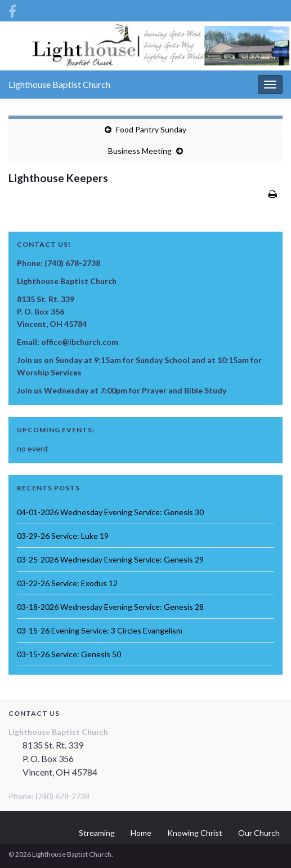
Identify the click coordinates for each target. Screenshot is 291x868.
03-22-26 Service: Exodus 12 (67, 583)
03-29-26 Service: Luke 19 (63, 536)
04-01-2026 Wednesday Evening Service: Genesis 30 (110, 512)
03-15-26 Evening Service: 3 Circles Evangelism (100, 630)
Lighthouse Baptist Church (59, 84)
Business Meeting (140, 151)
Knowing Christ (195, 833)
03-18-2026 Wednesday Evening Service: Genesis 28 (110, 607)
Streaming (97, 833)
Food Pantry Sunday (151, 129)
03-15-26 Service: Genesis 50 (69, 654)
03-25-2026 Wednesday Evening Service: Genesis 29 (110, 559)
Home (141, 833)
